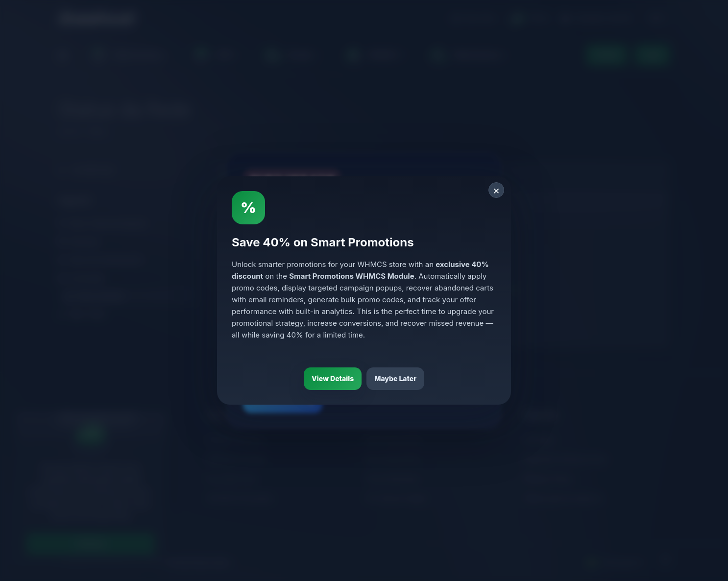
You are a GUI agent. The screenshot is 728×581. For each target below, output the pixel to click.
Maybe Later (395, 378)
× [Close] (497, 190)
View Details (333, 378)
